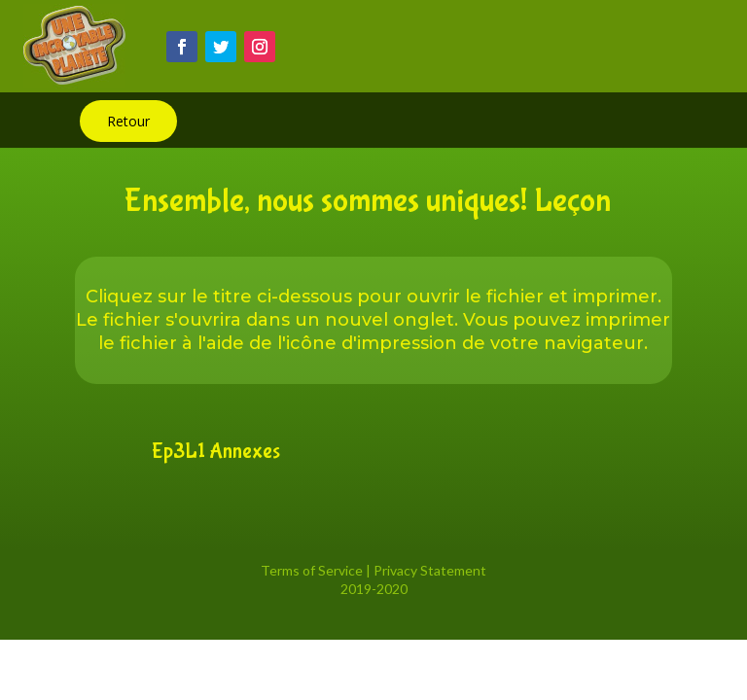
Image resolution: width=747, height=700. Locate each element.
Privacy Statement (430, 570)
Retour (128, 121)
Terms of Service (312, 570)
